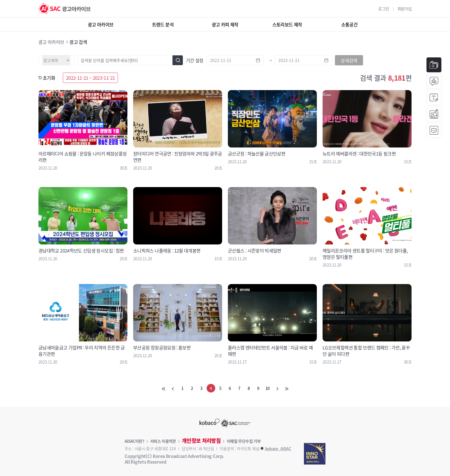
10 (268, 388)
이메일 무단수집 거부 (244, 441)
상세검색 (349, 60)
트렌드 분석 (163, 24)
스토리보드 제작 (287, 24)
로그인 (384, 9)
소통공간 (349, 24)
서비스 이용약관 (163, 441)
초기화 (47, 78)
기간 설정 (195, 60)
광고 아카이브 (101, 24)
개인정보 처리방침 (201, 441)
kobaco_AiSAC (276, 448)
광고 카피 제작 (225, 24)
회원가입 (405, 9)
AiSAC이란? (134, 441)
